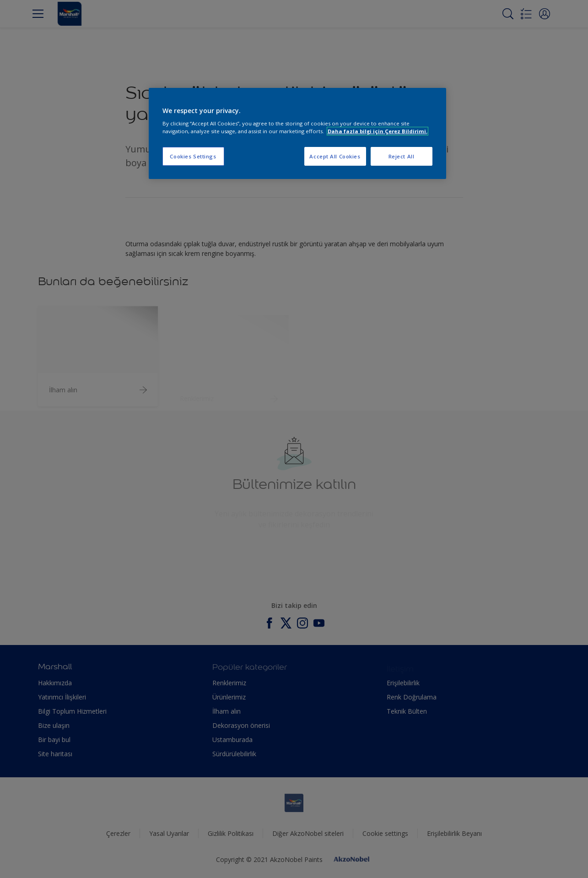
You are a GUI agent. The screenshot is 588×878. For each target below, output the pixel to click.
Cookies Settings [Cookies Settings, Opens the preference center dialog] (193, 156)
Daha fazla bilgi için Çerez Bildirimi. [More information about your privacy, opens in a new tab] (378, 131)
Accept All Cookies (335, 156)
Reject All (402, 156)
